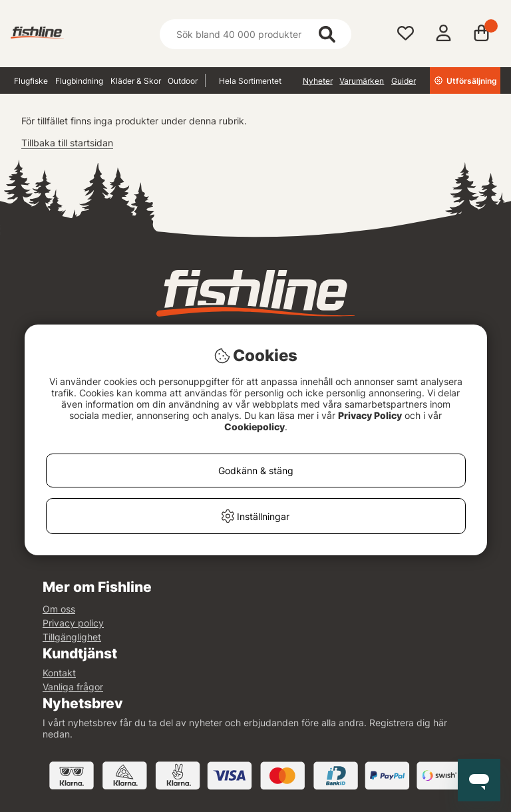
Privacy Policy (370, 415)
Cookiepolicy (255, 427)
